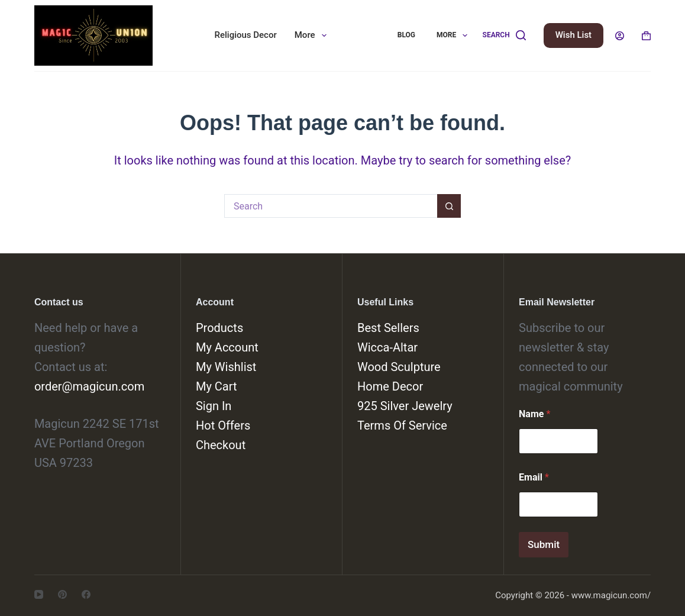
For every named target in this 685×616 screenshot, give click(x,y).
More (313, 36)
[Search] (504, 36)
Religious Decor (246, 35)
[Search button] (449, 206)
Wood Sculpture (399, 367)
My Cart (217, 386)
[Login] (620, 36)
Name (534, 414)
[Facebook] (86, 594)
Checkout (221, 445)
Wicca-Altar (387, 347)
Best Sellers (388, 328)
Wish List (573, 35)
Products (219, 328)
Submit (544, 544)
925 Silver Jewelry (405, 406)
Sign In (214, 406)
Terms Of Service (402, 425)
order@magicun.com (89, 386)
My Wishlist (226, 367)
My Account (227, 347)
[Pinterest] (62, 594)
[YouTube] (39, 594)
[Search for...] (331, 206)
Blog (406, 35)
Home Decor (390, 386)
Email (534, 477)
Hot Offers (223, 425)
